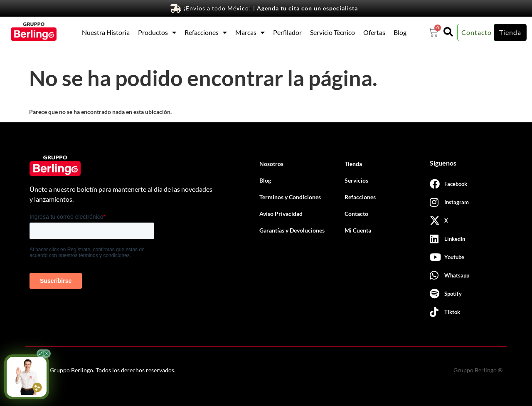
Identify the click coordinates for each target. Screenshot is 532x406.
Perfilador (287, 32)
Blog (400, 32)
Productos (157, 32)
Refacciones (206, 32)
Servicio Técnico (332, 32)
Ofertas (374, 32)
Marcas (250, 32)
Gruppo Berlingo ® (478, 370)
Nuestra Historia (106, 32)
